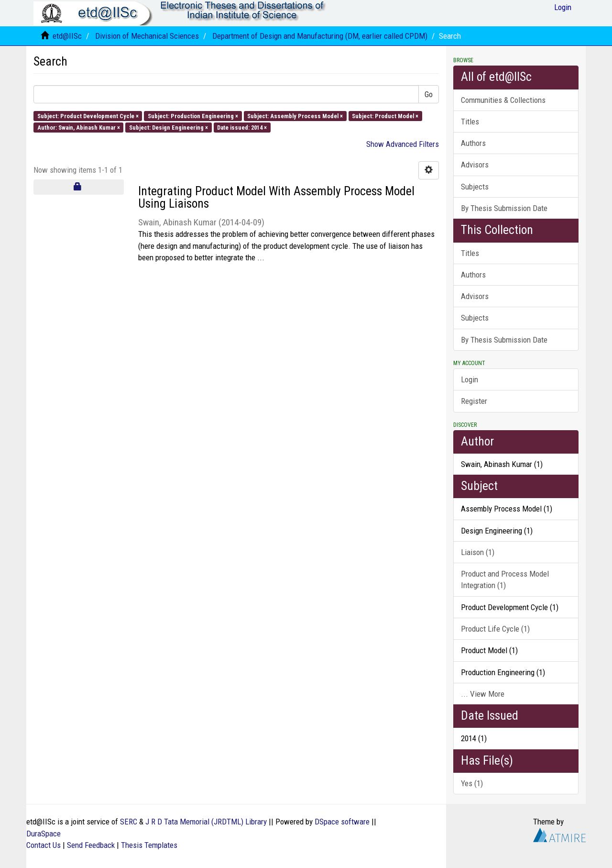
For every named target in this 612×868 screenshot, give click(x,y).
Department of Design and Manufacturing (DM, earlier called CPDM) (320, 36)
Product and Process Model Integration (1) (505, 579)
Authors (473, 143)
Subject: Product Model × (385, 116)
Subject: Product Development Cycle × (88, 116)
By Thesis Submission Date (504, 208)
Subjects (475, 187)
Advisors (475, 165)
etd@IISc (67, 36)
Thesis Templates (149, 845)
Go (429, 94)
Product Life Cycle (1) (495, 629)
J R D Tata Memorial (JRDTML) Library (206, 822)
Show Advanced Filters (403, 144)
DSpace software (342, 822)
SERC (129, 822)
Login (470, 379)
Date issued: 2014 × (242, 127)
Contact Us (44, 845)
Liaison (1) (478, 552)
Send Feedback (91, 845)
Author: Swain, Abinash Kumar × (79, 127)
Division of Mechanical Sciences (147, 36)
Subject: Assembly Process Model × (295, 116)
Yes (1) (472, 783)
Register (474, 401)
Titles (470, 122)
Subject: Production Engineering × (193, 116)
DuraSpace (44, 834)
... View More (483, 694)
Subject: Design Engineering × (169, 127)
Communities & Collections (503, 100)
